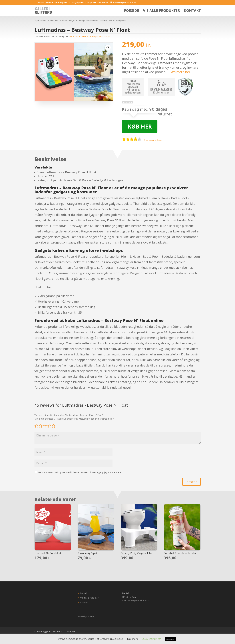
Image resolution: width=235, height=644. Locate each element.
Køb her (140, 126)
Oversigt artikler (86, 616)
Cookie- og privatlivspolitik (49, 631)
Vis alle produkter (161, 11)
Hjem (37, 21)
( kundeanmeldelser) (153, 140)
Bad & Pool (59, 21)
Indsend (192, 482)
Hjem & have (47, 21)
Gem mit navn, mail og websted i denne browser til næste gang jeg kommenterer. (80, 472)
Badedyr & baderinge (76, 21)
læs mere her (180, 72)
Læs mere (133, 639)
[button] (108, 48)
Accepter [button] (171, 639)
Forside (132, 11)
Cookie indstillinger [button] (151, 639)
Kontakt (192, 11)
